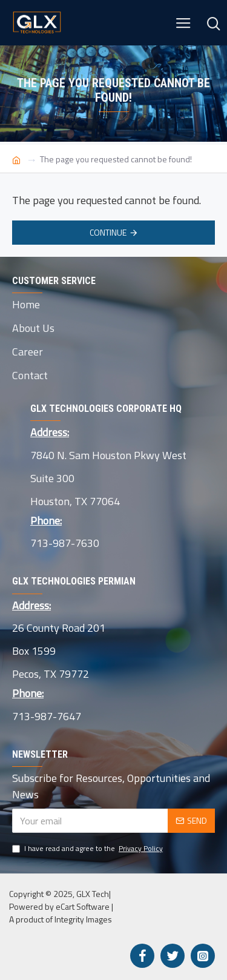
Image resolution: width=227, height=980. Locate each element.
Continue (108, 232)
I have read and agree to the (88, 849)
